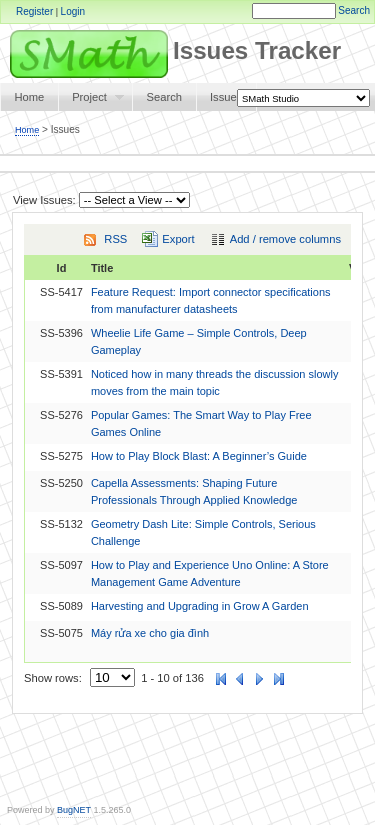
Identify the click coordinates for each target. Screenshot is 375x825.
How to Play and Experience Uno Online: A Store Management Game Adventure (210, 573)
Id (62, 268)
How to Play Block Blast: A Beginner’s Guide (199, 456)
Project (91, 101)
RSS (115, 239)
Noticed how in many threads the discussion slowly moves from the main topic (215, 382)
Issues (226, 97)
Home (29, 97)
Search (354, 10)
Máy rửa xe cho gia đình (150, 633)
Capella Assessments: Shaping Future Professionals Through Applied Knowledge (194, 491)
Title (102, 268)
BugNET (74, 810)
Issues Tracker (170, 50)
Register (34, 11)
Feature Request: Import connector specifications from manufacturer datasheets (211, 300)
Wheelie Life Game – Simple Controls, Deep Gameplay (199, 341)
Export (178, 239)
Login (73, 11)
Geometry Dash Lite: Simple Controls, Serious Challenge (203, 532)
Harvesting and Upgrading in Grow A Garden (200, 606)
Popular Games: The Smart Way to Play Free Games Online (201, 423)
